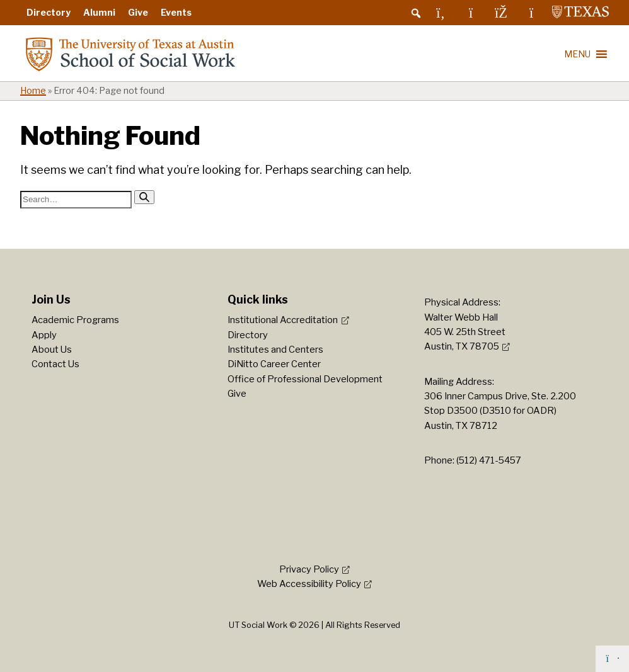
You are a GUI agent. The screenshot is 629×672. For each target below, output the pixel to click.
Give (138, 12)
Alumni (99, 12)
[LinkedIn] (441, 13)
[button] (416, 13)
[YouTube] (531, 13)
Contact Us (55, 364)
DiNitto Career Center (274, 364)
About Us (52, 350)
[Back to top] (612, 659)
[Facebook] (501, 13)
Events (176, 12)
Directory (49, 12)
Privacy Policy (309, 569)
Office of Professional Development (305, 379)
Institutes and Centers (275, 350)
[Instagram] (471, 13)
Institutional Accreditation (283, 320)
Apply (44, 335)
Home (33, 91)
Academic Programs (75, 320)
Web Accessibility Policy (309, 584)
